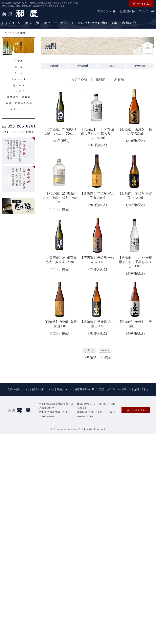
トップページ (9, 33)
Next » (105, 350)
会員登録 (129, 11)
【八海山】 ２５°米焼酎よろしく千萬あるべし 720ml (97, 134)
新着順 (119, 79)
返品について (64, 389)
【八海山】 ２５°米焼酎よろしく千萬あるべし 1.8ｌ (135, 262)
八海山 (111, 66)
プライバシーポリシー (119, 389)
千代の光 (140, 66)
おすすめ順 (79, 79)
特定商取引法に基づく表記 (89, 389)
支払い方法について (18, 389)
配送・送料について (43, 389)
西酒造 (54, 66)
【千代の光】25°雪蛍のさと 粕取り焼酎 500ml (60, 198)
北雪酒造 (83, 66)
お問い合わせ (141, 389)
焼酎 (23, 33)
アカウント (108, 11)
